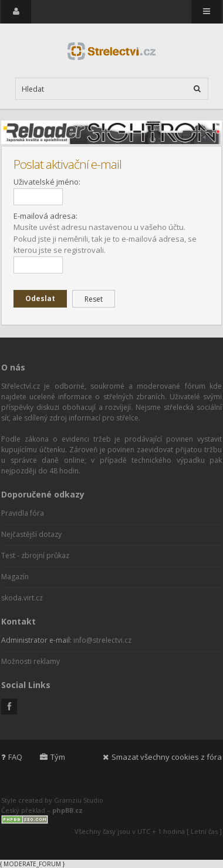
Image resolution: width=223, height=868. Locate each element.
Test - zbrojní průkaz (35, 555)
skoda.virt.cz (22, 598)
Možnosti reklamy (31, 661)
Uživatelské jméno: (47, 182)
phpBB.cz (67, 810)
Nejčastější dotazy (31, 534)
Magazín (15, 577)
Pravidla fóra (23, 513)
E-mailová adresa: (45, 216)
